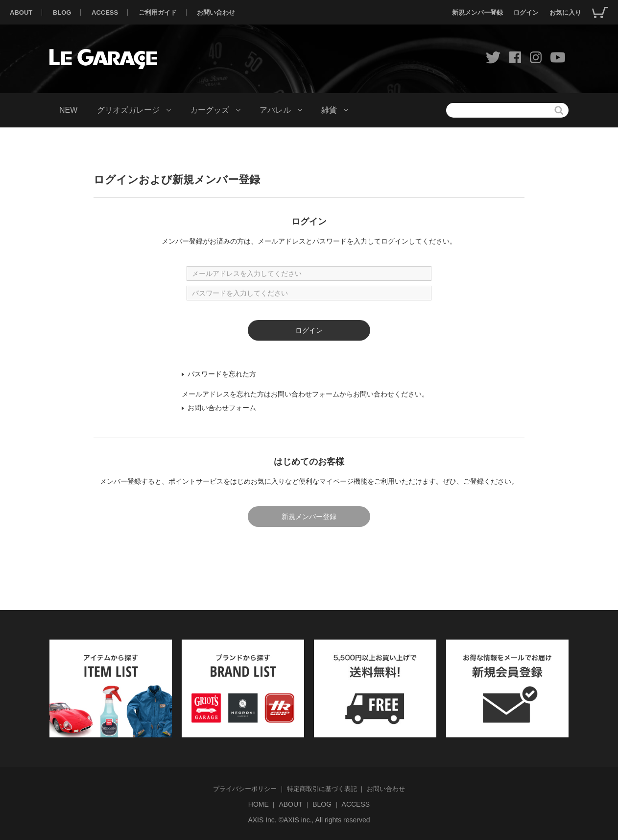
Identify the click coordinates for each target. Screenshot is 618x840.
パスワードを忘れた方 (222, 374)
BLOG (62, 12)
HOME (259, 804)
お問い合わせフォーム (222, 408)
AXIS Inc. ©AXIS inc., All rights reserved (309, 820)
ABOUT (21, 12)
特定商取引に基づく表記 (322, 789)
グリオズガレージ (128, 110)
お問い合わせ (216, 12)
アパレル (275, 110)
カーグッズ (210, 110)
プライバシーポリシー (245, 789)
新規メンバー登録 (477, 12)
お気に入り (565, 12)
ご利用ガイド (158, 12)
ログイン (526, 12)
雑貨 (329, 110)
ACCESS (105, 12)
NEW (68, 110)
